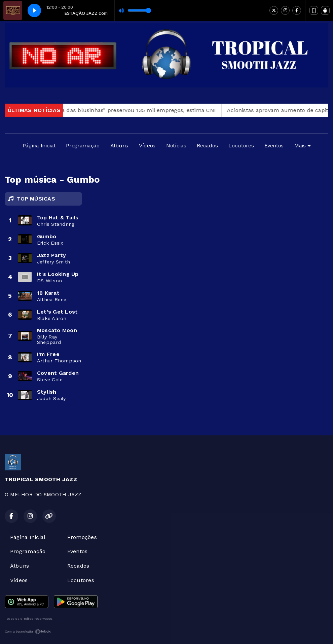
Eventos (274, 146)
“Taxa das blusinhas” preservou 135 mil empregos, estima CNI (137, 110)
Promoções (82, 537)
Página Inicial (39, 146)
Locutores (241, 146)
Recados (207, 146)
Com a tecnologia (28, 632)
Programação (83, 146)
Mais (302, 146)
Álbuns (119, 146)
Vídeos (147, 146)
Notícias (176, 146)
